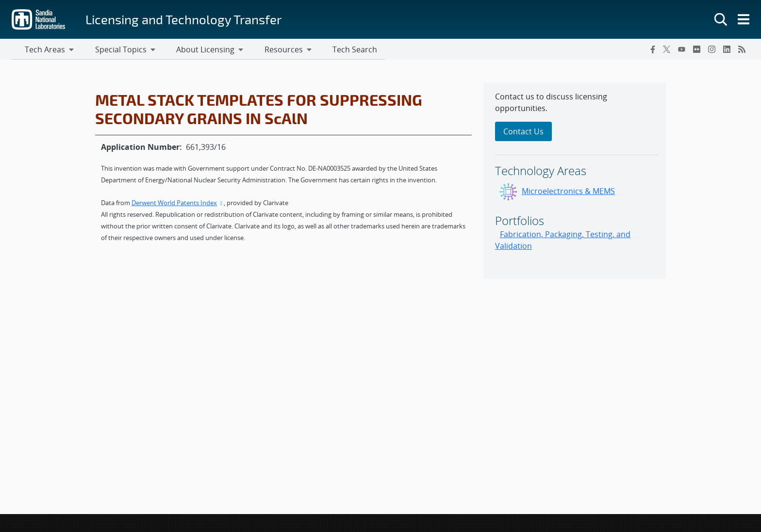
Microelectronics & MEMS (568, 193)
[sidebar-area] (575, 182)
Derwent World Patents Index (178, 204)
